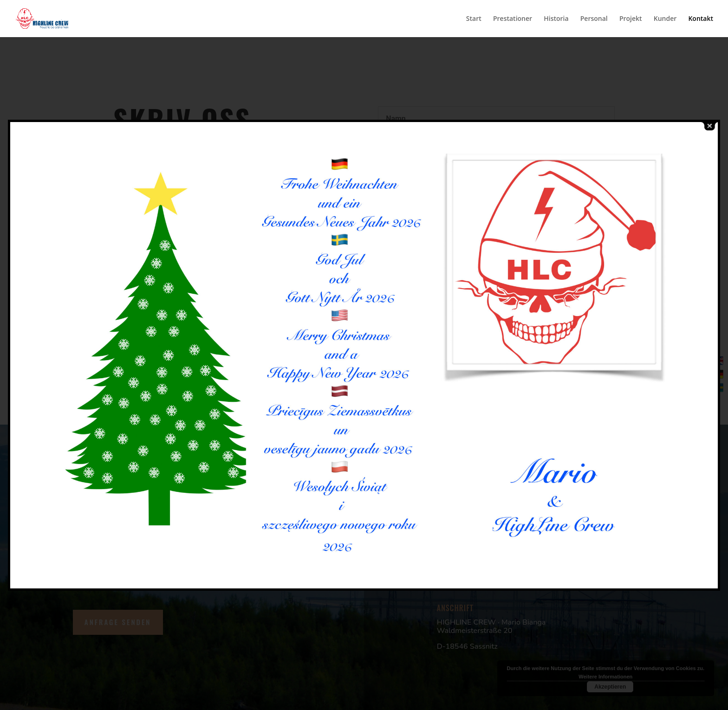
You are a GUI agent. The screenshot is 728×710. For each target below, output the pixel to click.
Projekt (631, 19)
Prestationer (513, 19)
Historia (556, 19)
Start (474, 19)
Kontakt (701, 19)
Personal (594, 19)
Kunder (665, 19)
